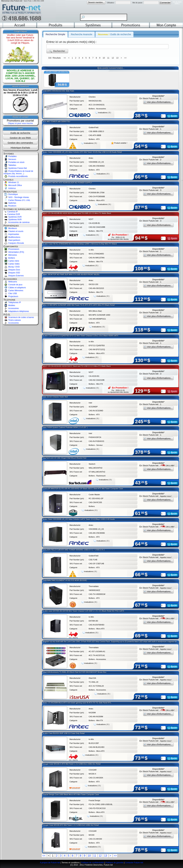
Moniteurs (10, 228)
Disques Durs (12, 270)
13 (118, 58)
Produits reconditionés (16, 176)
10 (104, 58)
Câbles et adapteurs (15, 288)
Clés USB (10, 293)
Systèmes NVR (13, 220)
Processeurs (11, 249)
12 (113, 58)
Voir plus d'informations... (158, 102)
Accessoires (11, 308)
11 (109, 58)
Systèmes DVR (13, 217)
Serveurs (10, 159)
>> (125, 58)
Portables (10, 156)
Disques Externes (14, 276)
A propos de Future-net (50, 863)
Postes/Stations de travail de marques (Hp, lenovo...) (18, 172)
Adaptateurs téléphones (16, 311)
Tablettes (10, 165)
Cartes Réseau (17, 200)
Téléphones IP (12, 302)
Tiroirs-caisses (12, 320)
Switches (10, 203)
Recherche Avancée (82, 34)
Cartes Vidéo (12, 264)
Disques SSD (12, 273)
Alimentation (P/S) (14, 252)
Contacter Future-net (134, 863)
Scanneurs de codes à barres (19, 317)
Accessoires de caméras (17, 222)
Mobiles (9, 305)
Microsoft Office (13, 185)
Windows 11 (11, 182)
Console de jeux (13, 285)
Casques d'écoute (14, 243)
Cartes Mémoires (13, 291)
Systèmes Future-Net (15, 168)
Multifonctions (12, 237)
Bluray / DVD (12, 267)
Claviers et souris (13, 231)
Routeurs (10, 206)
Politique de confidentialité (92, 863)
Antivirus (10, 188)
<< (65, 58)
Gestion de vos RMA (20, 138)
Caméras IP (11, 212)
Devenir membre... (96, 2)
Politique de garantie (114, 863)
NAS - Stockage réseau (16, 197)
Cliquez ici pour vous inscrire (20, 123)
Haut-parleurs (12, 240)
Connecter (165, 3)
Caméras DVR (12, 214)
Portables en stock (14, 162)
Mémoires (10, 255)
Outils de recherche (20, 133)
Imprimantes (11, 234)
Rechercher (57, 51)
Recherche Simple (55, 34)
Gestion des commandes (20, 143)
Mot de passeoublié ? (177, 2)
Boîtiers (9, 258)
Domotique (11, 194)
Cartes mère (11, 261)
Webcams (10, 282)
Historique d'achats (20, 148)
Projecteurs (11, 296)
